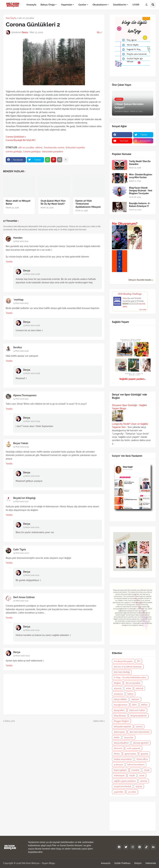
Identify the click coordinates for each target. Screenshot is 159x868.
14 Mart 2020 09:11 (21, 399)
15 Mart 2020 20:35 (21, 447)
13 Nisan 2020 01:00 (31, 476)
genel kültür (130, 754)
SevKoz (18, 347)
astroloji (139, 688)
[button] (147, 5)
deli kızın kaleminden (140, 732)
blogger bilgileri (121, 721)
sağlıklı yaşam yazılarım (125, 781)
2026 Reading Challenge (130, 294)
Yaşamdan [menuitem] (67, 5)
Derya (27, 271)
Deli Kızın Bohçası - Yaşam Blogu (38, 863)
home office (142, 759)
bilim (134, 705)
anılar (129, 688)
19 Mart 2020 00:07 (21, 553)
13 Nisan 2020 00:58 (32, 373)
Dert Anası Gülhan (24, 597)
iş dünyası (118, 765)
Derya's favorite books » (141, 280)
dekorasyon (119, 732)
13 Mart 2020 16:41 (21, 241)
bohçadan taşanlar (75, 147)
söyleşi (139, 786)
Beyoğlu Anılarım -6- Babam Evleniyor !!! (140, 205)
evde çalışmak (133, 748)
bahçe (130, 694)
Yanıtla (9, 262)
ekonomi (118, 748)
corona (139, 727)
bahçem (135, 699)
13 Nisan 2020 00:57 (22, 656)
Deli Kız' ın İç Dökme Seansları (128, 667)
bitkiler (144, 705)
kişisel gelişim (120, 770)
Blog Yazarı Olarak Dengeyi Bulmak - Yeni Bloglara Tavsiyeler (141, 191)
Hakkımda (151, 863)
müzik (132, 776)
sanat (142, 776)
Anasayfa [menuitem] (31, 5)
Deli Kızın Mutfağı (122, 672)
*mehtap (18, 300)
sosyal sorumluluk (122, 786)
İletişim (138, 863)
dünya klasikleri (121, 743)
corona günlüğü (14, 152)
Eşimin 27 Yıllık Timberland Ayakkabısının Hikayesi (88, 204)
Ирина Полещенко (25, 395)
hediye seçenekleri (123, 759)
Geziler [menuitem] (82, 5)
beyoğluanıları (121, 705)
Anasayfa (106, 863)
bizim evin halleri (137, 710)
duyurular (129, 737)
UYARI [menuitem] (136, 5)
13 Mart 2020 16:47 (21, 303)
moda (147, 770)
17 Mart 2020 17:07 (21, 502)
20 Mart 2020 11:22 (21, 601)
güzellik (144, 754)
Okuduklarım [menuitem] (100, 5)
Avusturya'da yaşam (123, 661)
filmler (117, 754)
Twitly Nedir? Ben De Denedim (140, 163)
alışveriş (118, 688)
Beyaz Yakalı (21, 443)
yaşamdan (119, 792)
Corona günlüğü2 (32, 152)
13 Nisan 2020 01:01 (31, 527)
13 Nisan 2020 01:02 (31, 630)
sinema (144, 781)
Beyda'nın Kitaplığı (24, 498)
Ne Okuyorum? (125, 224)
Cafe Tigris (20, 549)
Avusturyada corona (54, 147)
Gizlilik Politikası (122, 863)
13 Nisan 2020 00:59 (32, 421)
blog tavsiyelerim (139, 716)
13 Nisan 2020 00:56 (32, 274)
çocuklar (132, 792)
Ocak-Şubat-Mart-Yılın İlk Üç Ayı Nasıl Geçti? (53, 202)
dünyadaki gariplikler (53, 152)
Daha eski (98, 721)
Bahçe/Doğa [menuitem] (48, 5)
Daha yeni (10, 721)
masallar (135, 770)
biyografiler (119, 710)
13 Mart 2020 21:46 (21, 351)
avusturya (118, 694)
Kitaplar (117, 683)
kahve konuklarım (136, 765)
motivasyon (119, 776)
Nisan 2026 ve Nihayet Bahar (18, 202)
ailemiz (39, 147)
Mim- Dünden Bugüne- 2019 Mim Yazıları (141, 176)
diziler (117, 737)
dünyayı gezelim (141, 743)
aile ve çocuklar (26, 18)
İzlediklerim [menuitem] (120, 5)
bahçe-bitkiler (120, 699)
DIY (139, 661)
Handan (18, 238)
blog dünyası (120, 716)
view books (143, 309)
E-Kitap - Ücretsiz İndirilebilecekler (130, 678)
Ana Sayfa (11, 18)
